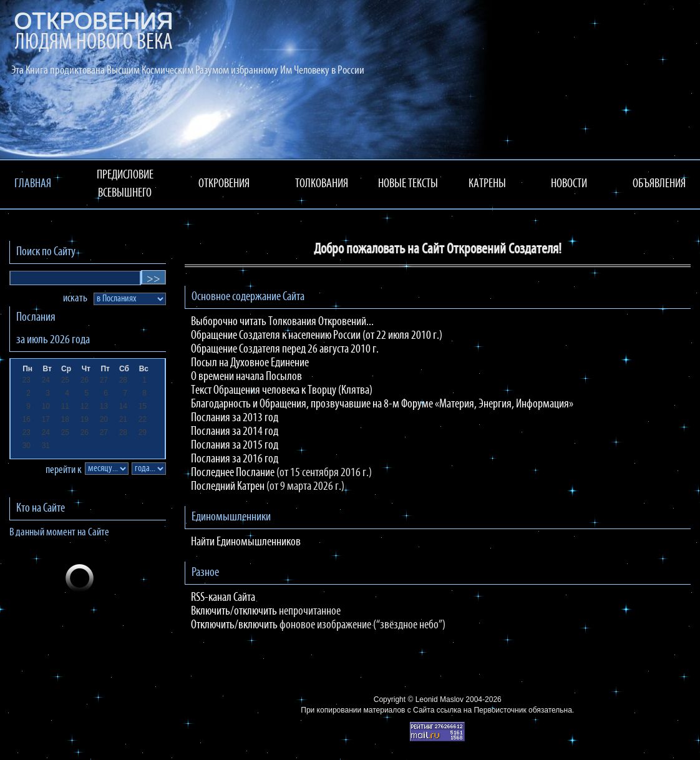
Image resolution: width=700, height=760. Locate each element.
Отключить (213, 625)
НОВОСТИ (569, 184)
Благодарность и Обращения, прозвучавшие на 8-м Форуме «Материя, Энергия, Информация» (382, 404)
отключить (255, 611)
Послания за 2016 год (235, 459)
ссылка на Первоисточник (482, 710)
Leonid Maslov (440, 699)
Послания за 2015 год (235, 446)
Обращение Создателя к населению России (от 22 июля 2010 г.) (317, 336)
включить (258, 625)
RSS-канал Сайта (223, 598)
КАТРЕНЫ (487, 184)
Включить (211, 611)
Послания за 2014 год (235, 432)
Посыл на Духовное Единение (250, 363)
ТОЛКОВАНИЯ (322, 184)
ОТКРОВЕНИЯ (224, 184)
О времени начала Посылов (246, 377)
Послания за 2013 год (235, 418)
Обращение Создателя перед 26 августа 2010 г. (285, 349)
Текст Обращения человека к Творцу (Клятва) (282, 391)
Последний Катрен (228, 487)
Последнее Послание (233, 473)
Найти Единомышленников (246, 542)
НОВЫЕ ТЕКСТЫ (408, 184)
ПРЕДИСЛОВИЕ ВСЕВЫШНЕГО (125, 184)
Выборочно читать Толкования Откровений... (282, 322)
